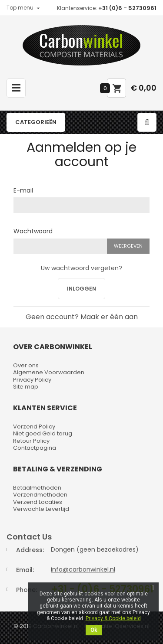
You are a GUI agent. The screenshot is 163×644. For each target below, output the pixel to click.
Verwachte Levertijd (41, 509)
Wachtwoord (33, 231)
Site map (26, 387)
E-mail (23, 190)
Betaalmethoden (37, 488)
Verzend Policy (34, 427)
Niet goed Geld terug (43, 433)
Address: (30, 550)
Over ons (26, 365)
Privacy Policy (32, 380)
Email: (25, 570)
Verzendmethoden (40, 495)
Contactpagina (35, 448)
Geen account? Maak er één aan (82, 317)
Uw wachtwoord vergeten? (81, 268)
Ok (94, 630)
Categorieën (36, 122)
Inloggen (81, 289)
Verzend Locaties (38, 502)
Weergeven (128, 246)
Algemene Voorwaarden (49, 372)
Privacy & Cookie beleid (113, 618)
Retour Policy (31, 441)
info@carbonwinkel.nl (83, 569)
